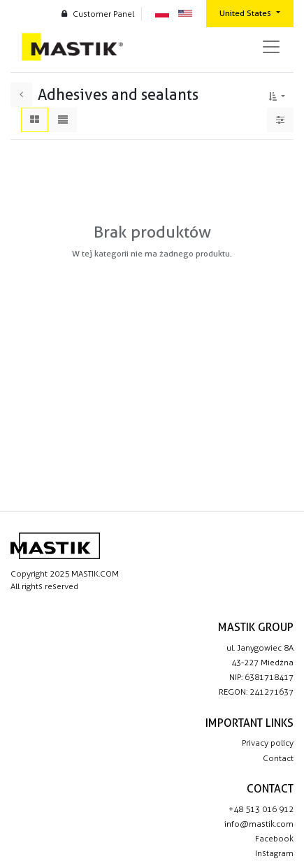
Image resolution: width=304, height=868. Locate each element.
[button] (277, 94)
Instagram (274, 853)
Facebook (274, 839)
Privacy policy (268, 743)
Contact (278, 758)
